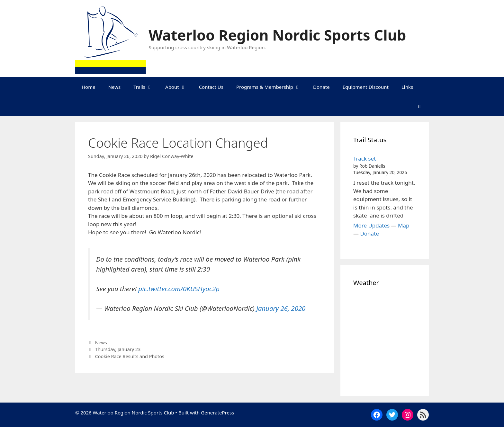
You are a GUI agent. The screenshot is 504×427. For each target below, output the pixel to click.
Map (404, 225)
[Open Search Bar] (419, 106)
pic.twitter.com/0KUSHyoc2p (179, 289)
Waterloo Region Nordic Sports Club (278, 35)
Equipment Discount (366, 87)
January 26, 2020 (281, 308)
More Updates (371, 225)
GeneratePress (217, 413)
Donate (321, 87)
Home (89, 87)
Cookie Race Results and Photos (130, 356)
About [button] (179, 87)
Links (407, 87)
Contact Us (211, 87)
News (115, 87)
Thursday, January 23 (118, 349)
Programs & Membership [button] (271, 87)
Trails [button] (146, 87)
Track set (364, 158)
